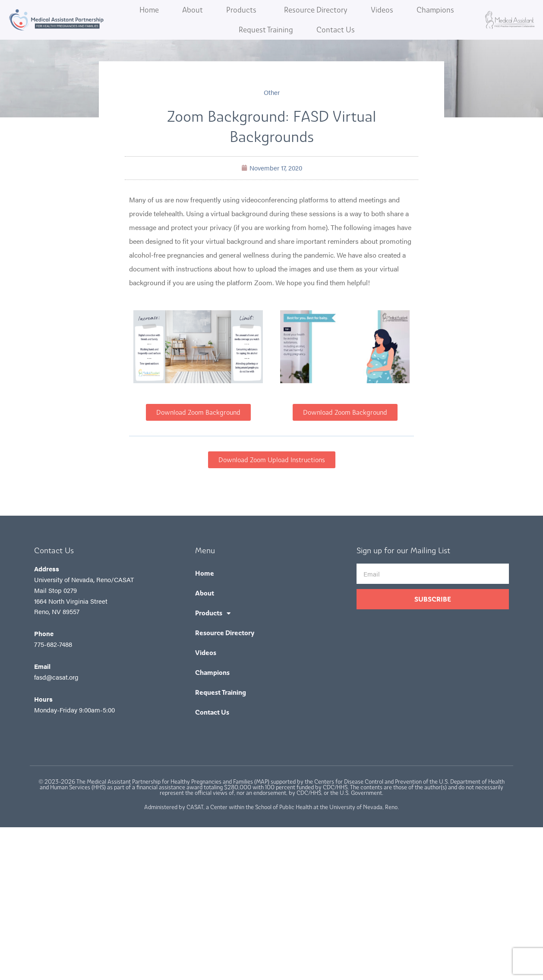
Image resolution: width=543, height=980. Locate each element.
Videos (382, 10)
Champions (435, 10)
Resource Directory (316, 10)
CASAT (195, 807)
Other (272, 92)
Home (149, 10)
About (193, 10)
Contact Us (336, 30)
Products (243, 10)
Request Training (266, 30)
